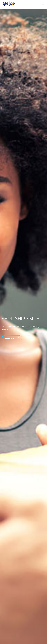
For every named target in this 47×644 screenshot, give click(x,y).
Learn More (12, 338)
